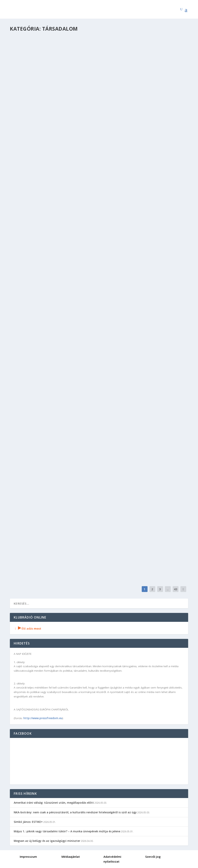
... (168, 589)
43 (176, 589)
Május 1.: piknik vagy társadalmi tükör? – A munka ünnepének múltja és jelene (67, 831)
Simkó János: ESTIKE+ (28, 822)
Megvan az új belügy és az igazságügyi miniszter (47, 841)
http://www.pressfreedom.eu (43, 718)
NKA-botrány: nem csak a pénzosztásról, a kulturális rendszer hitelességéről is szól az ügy (75, 812)
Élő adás (27, 629)
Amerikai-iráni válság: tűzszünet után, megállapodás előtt (54, 803)
